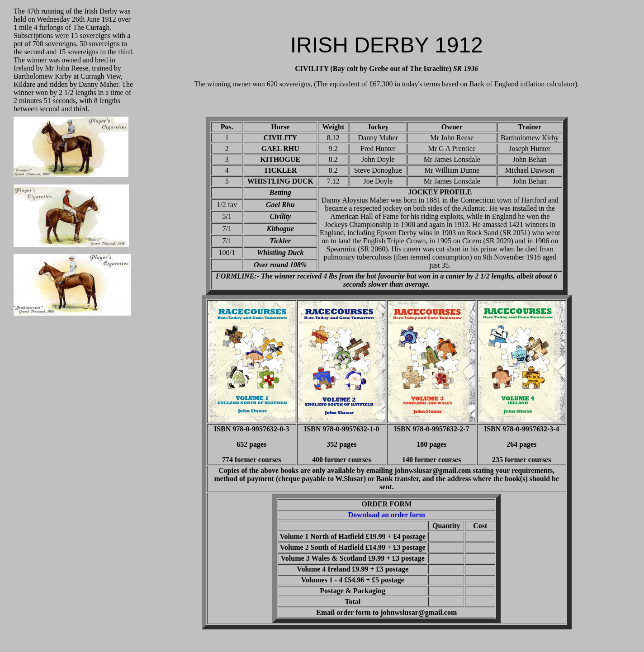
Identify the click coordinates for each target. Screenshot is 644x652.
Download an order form (387, 515)
